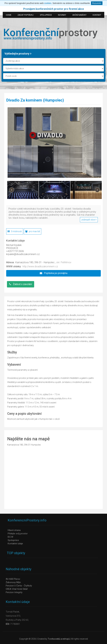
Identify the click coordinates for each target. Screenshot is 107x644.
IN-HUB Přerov (13, 579)
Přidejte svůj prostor (18, 534)
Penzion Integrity (14, 592)
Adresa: (10, 262)
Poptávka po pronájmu (54, 273)
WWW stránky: (14, 266)
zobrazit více (89, 220)
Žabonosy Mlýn (13, 582)
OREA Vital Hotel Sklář (17, 589)
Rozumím (97, 3)
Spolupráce (13, 540)
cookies (48, 3)
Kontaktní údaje (15, 544)
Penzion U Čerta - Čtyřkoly (19, 586)
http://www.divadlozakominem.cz (40, 266)
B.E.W (10, 537)
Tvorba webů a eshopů (59, 639)
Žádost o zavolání (21, 284)
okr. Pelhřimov (64, 262)
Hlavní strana (14, 530)
